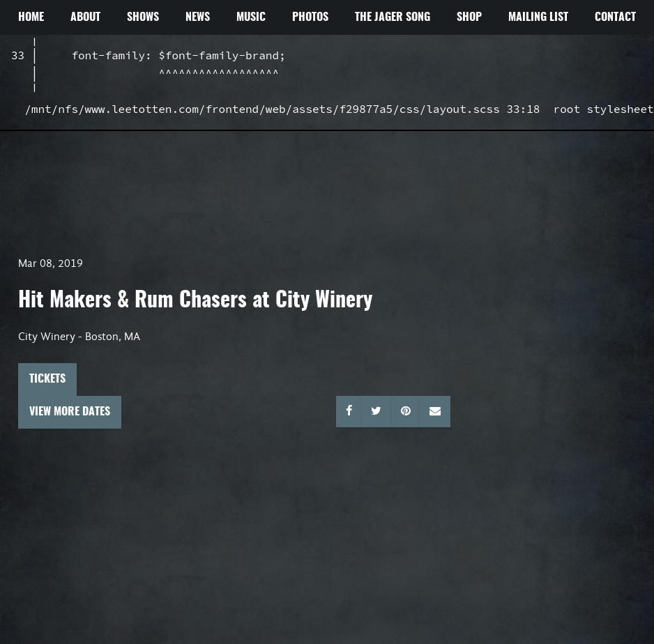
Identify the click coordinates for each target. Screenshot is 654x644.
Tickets (47, 379)
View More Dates (70, 412)
